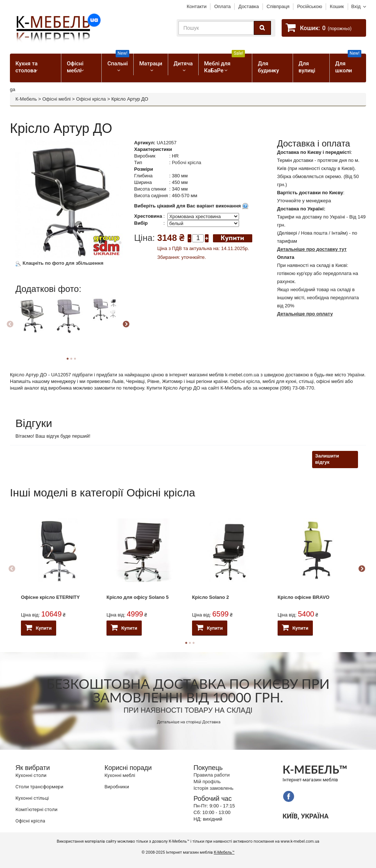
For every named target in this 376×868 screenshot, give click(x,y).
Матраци (151, 64)
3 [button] (75, 359)
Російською (310, 6)
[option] (32, 322)
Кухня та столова (26, 67)
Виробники (117, 787)
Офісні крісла (91, 99)
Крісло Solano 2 (211, 597)
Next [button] (126, 325)
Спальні (118, 60)
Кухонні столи (31, 775)
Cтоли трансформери (39, 787)
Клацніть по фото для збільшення (59, 263)
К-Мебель (26, 99)
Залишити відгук (327, 459)
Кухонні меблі (120, 775)
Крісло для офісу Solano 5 (138, 597)
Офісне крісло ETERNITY (50, 597)
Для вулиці (307, 67)
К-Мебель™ (224, 852)
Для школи (348, 64)
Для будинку (268, 67)
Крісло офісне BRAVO (303, 597)
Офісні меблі (75, 67)
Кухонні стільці (32, 798)
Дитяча (183, 64)
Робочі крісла (187, 162)
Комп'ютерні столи (36, 809)
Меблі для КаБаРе (225, 64)
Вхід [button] (356, 6)
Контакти (196, 6)
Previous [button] (10, 325)
